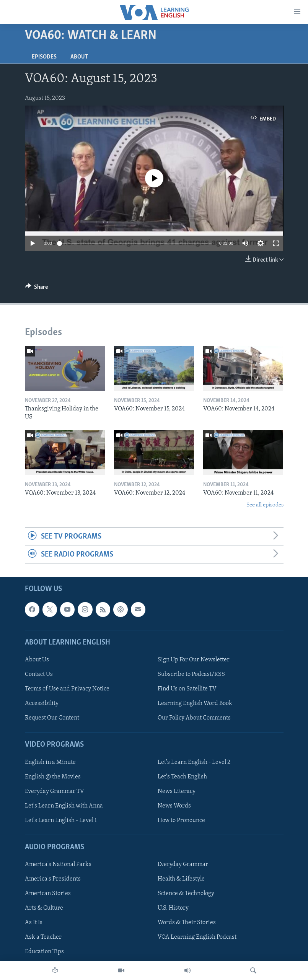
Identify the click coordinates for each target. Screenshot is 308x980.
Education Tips (44, 952)
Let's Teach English (182, 777)
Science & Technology (186, 894)
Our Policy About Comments (194, 718)
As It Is (34, 923)
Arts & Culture (44, 908)
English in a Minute (50, 762)
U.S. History (173, 908)
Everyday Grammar (183, 865)
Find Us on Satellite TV (187, 689)
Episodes (44, 57)
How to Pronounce (181, 820)
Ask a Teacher (43, 938)
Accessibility (42, 704)
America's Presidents (53, 879)
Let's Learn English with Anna (64, 806)
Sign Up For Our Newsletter (194, 660)
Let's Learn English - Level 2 (194, 762)
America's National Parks (58, 865)
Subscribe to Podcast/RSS (191, 674)
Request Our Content (52, 718)
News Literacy (177, 791)
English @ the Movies (53, 777)
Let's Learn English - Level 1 (61, 820)
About (79, 57)
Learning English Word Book (195, 704)
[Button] (37, 289)
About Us (37, 660)
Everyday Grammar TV (55, 791)
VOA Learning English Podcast (197, 938)
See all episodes (265, 505)
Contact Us (39, 674)
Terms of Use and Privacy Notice (67, 689)
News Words (174, 806)
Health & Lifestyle (181, 879)
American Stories (48, 894)
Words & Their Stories (187, 923)
